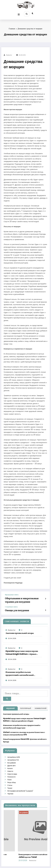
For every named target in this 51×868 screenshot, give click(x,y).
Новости (10, 762)
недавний (10, 702)
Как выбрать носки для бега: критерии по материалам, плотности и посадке (20, 843)
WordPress (27, 862)
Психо (9, 769)
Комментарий (41, 702)
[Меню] (19, 13)
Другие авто (11, 758)
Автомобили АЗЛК (13, 751)
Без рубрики (11, 755)
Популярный (25, 702)
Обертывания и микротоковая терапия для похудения (23, 598)
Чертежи (10, 781)
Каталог (10, 760)
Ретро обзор (11, 772)
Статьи (10, 774)
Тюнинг (10, 776)
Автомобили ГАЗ (13, 753)
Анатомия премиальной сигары (20, 629)
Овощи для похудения (14, 607)
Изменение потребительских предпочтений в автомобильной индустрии (20, 670)
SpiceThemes (25, 864)
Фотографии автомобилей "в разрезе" (20, 779)
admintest (17, 848)
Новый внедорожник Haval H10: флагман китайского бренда (25, 734)
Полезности (11, 767)
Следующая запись (11, 604)
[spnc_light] (32, 13)
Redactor (9, 54)
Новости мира (12, 765)
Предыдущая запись (12, 593)
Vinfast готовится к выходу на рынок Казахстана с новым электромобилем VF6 (24, 727)
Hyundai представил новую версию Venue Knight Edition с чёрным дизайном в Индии (22, 649)
